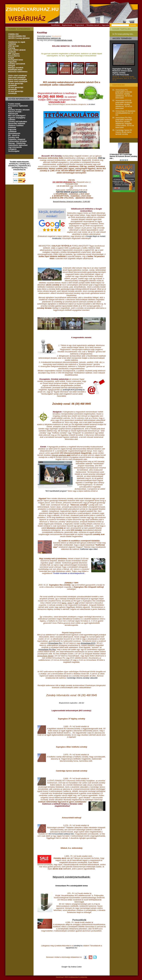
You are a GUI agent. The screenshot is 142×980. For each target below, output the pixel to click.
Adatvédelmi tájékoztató (18, 145)
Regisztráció (79, 25)
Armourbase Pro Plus (47, 649)
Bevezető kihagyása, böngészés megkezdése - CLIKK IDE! (72, 202)
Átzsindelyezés (14, 133)
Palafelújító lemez (15, 70)
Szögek (11, 58)
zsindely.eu (13, 166)
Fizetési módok (14, 104)
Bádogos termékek (16, 68)
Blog (10, 108)
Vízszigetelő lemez (16, 60)
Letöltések (12, 131)
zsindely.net (24, 164)
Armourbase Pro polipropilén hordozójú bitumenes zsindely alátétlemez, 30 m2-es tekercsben (124, 94)
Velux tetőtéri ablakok (17, 50)
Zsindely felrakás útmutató (19, 110)
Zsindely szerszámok (17, 64)
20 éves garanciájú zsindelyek (16, 88)
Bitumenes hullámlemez (18, 72)
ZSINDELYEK (13, 34)
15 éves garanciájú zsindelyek (16, 92)
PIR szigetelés (14, 54)
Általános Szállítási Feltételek (16, 127)
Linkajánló (12, 149)
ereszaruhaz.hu (19, 170)
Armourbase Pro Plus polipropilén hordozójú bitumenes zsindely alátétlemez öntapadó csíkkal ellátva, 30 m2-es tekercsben (125, 123)
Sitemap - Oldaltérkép (17, 143)
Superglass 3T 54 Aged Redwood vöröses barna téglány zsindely (122, 71)
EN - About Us (14, 135)
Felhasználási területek (17, 141)
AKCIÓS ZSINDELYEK (17, 36)
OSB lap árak (13, 46)
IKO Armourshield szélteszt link (61, 834)
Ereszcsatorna (14, 56)
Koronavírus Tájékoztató (18, 106)
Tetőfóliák (12, 44)
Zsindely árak (14, 137)
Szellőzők (12, 52)
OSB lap (101, 158)
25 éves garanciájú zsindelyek (16, 84)
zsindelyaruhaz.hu (19, 168)
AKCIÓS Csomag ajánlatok (19, 38)
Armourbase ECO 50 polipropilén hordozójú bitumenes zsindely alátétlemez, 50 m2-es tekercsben (124, 104)
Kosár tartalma (122, 29)
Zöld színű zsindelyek (17, 78)
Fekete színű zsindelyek (18, 81)
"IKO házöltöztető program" (56, 491)
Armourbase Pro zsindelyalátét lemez (72, 886)
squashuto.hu (24, 166)
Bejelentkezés (67, 25)
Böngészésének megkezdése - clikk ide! (72, 703)
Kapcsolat (105, 25)
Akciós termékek (122, 38)
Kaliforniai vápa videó (89, 549)
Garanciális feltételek (17, 124)
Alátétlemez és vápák (17, 42)
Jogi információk (15, 147)
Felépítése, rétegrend (17, 139)
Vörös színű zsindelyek (17, 76)
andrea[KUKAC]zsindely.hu (74, 390)
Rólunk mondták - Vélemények (15, 113)
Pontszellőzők (79, 920)
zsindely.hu (14, 164)
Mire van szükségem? (17, 116)
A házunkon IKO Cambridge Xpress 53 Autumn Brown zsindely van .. (123, 156)
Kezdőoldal (55, 25)
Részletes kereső (93, 25)
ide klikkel (92, 104)
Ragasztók (12, 62)
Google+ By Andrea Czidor (72, 967)
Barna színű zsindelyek (17, 80)
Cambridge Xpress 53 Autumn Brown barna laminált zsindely (124, 132)
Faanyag (12, 48)
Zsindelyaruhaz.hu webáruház (78, 977)
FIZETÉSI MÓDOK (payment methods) (71, 192)
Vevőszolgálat (14, 151)
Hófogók (12, 66)
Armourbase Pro (55, 643)
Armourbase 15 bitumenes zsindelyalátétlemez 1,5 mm (125, 113)
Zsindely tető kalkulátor (18, 122)
